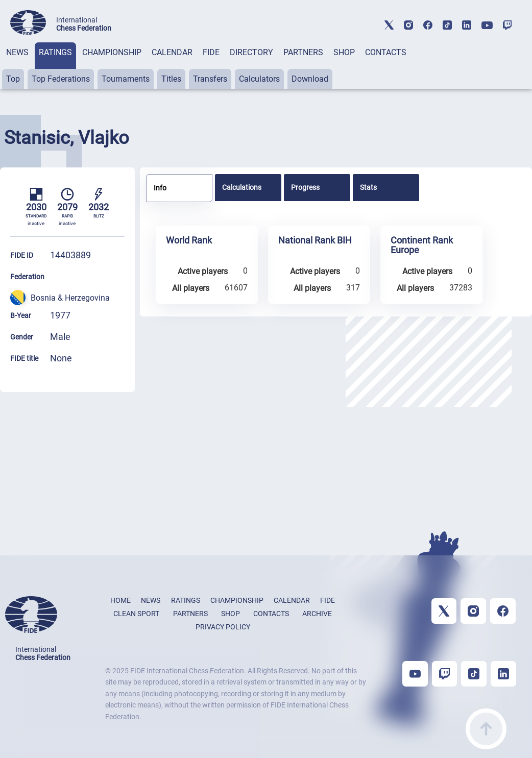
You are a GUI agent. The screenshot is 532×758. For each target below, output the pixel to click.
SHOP (344, 52)
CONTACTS (386, 52)
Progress (305, 187)
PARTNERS (303, 52)
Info (160, 188)
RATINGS (55, 52)
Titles (171, 79)
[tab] (17, 66)
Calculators (259, 79)
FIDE (211, 52)
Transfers (210, 79)
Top (13, 79)
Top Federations (61, 79)
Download (310, 79)
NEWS (17, 52)
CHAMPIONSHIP (112, 52)
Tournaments (126, 79)
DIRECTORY (251, 52)
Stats (368, 187)
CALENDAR (172, 52)
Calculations (242, 187)
